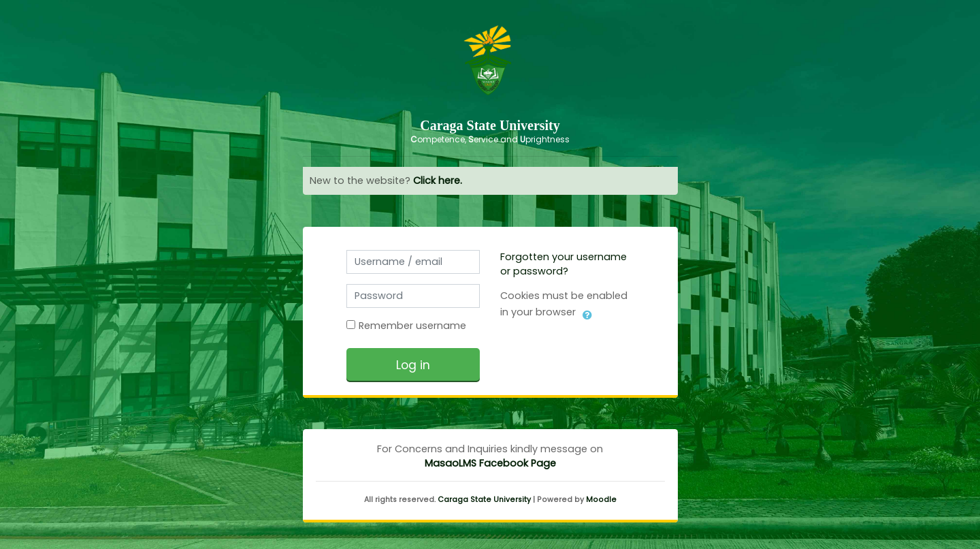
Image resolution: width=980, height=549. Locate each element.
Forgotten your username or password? (563, 264)
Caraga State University (484, 500)
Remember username (412, 326)
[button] (587, 313)
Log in (413, 365)
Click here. (438, 181)
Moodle (601, 500)
